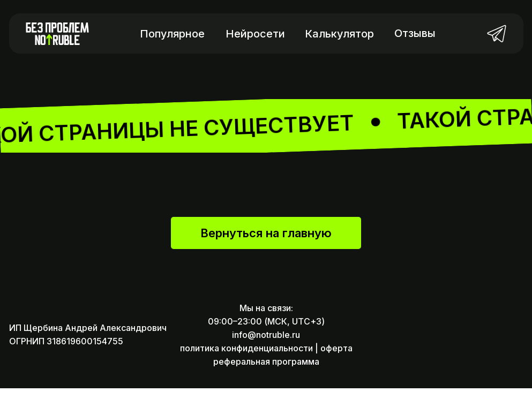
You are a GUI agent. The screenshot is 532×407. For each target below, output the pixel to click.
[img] (497, 33)
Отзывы (415, 33)
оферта (336, 367)
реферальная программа (266, 380)
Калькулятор (339, 34)
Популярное (172, 34)
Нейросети (255, 34)
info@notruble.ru (266, 353)
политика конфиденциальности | (249, 367)
